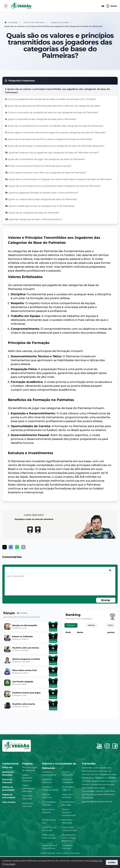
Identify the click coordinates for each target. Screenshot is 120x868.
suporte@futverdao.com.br (97, 802)
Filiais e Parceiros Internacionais (69, 812)
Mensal (92, 625)
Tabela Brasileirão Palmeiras (27, 778)
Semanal (71, 625)
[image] (110, 570)
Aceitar (112, 862)
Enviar (106, 600)
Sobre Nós (7, 767)
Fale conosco (9, 802)
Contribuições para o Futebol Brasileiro (69, 838)
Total (111, 625)
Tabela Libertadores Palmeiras (28, 788)
